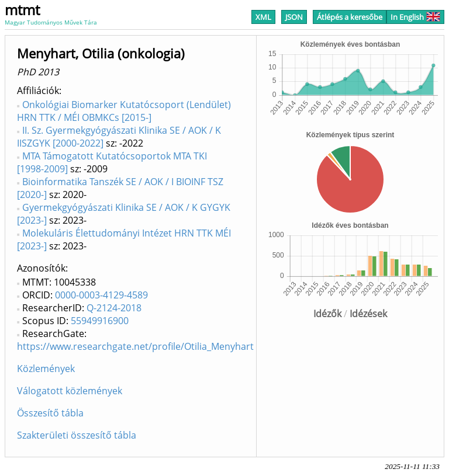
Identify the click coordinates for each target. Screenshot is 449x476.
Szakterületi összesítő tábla (77, 435)
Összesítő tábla (50, 413)
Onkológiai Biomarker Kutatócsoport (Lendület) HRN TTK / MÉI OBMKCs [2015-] (124, 111)
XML (263, 17)
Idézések (368, 314)
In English (415, 17)
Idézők (327, 314)
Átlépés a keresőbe (350, 17)
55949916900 (100, 321)
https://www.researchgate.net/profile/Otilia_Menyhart (135, 346)
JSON (294, 17)
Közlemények (46, 369)
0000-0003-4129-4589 (101, 295)
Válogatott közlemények (70, 391)
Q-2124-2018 (114, 308)
